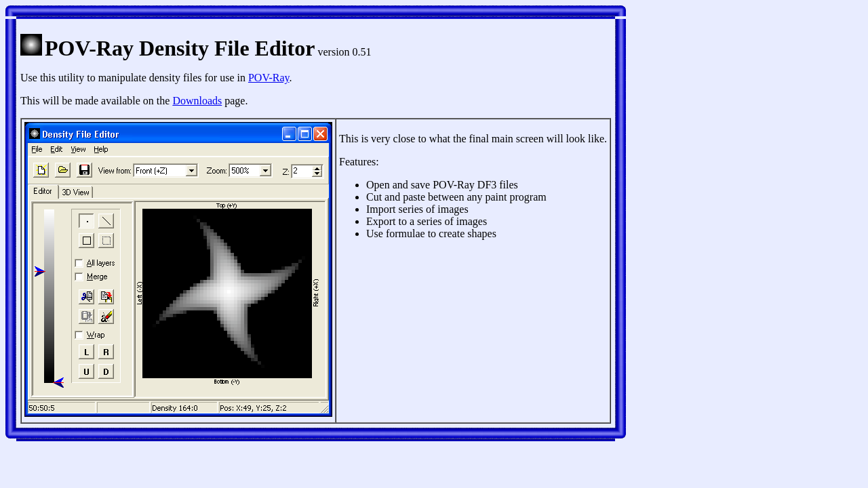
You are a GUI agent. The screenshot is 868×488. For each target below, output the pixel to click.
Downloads (197, 101)
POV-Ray (269, 78)
